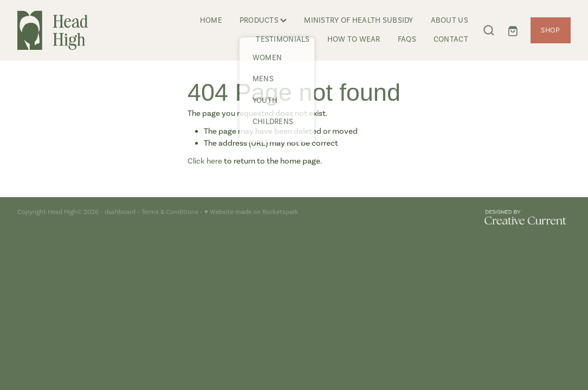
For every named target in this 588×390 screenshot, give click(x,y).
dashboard (120, 212)
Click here (205, 161)
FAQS (407, 39)
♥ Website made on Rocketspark (251, 212)
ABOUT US (450, 20)
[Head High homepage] (73, 30)
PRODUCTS (263, 20)
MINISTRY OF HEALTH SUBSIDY (358, 20)
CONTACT (451, 39)
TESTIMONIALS (283, 39)
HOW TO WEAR (354, 39)
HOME (211, 20)
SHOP (551, 30)
